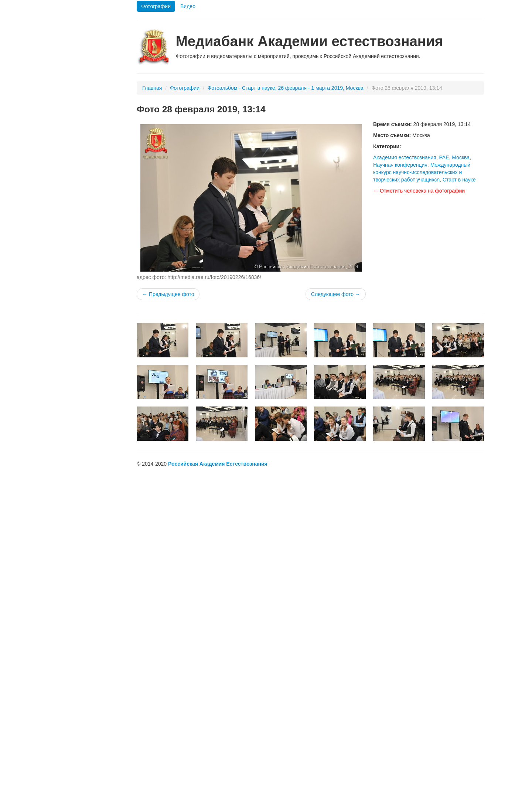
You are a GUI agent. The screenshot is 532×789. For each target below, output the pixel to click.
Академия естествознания (405, 157)
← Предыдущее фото (168, 294)
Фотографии (156, 6)
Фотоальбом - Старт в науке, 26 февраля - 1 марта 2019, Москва (286, 88)
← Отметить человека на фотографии (419, 191)
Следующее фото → (336, 294)
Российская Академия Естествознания (218, 464)
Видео (188, 6)
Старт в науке (459, 180)
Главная (152, 88)
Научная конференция (400, 165)
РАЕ (444, 157)
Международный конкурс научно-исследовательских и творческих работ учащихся (422, 172)
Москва (461, 157)
